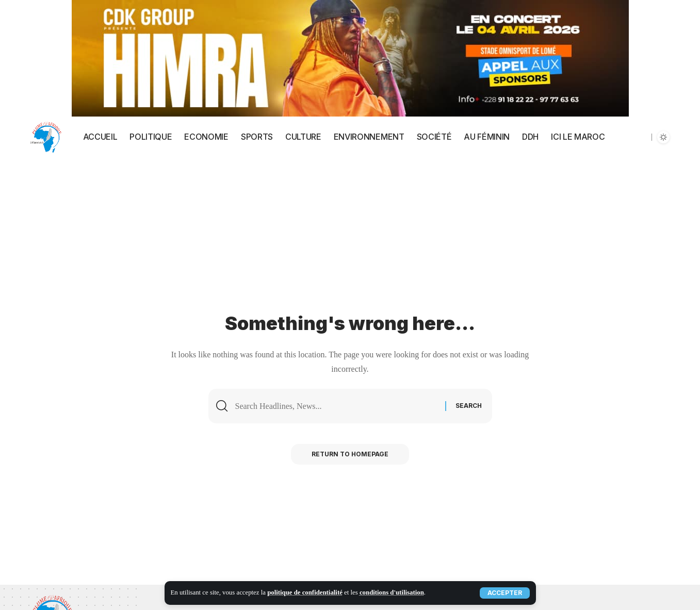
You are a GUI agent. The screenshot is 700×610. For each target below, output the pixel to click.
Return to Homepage (350, 454)
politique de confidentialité (305, 592)
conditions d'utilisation (392, 592)
